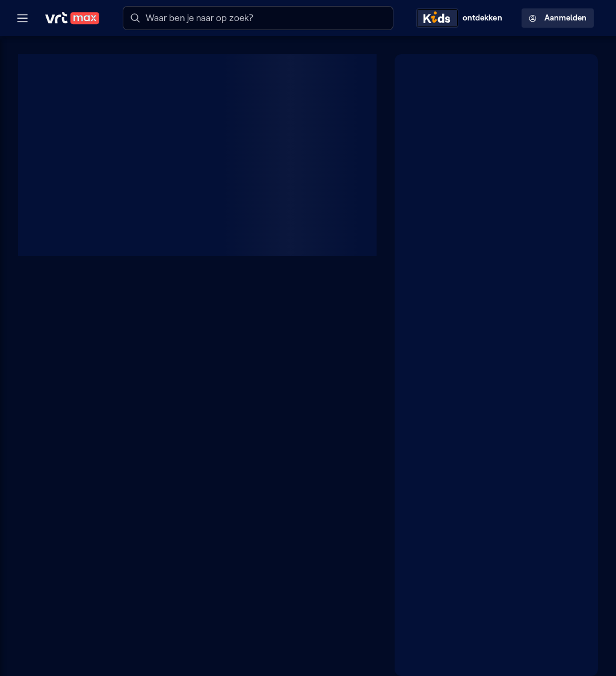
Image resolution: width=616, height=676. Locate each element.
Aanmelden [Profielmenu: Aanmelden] (558, 18)
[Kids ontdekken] (462, 18)
